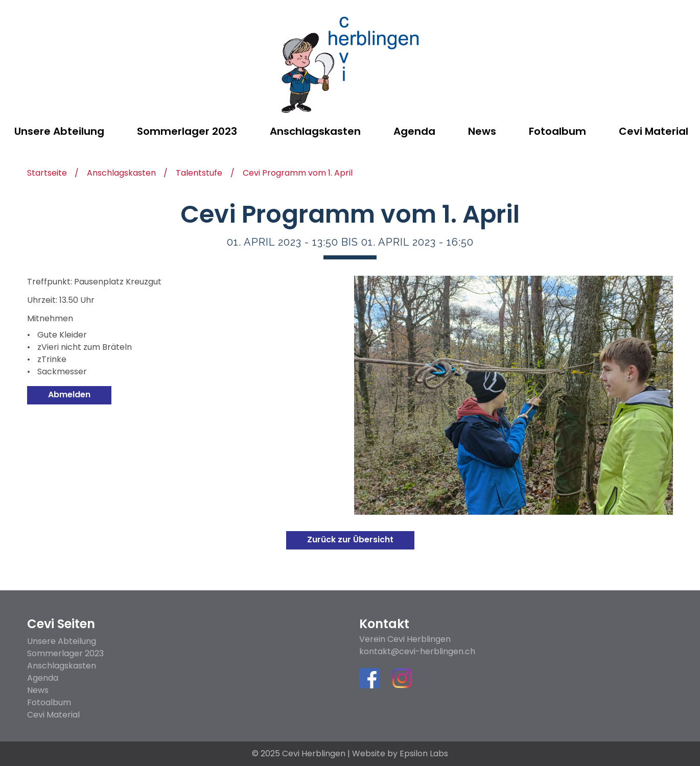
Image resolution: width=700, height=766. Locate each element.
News (38, 690)
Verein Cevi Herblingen (405, 639)
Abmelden (69, 394)
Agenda (43, 678)
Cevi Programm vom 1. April (298, 174)
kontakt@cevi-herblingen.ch (417, 652)
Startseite (47, 174)
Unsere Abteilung (62, 641)
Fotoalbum (49, 702)
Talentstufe (199, 174)
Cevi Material (53, 715)
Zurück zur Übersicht (350, 540)
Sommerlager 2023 (65, 653)
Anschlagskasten (121, 174)
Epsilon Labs (424, 753)
